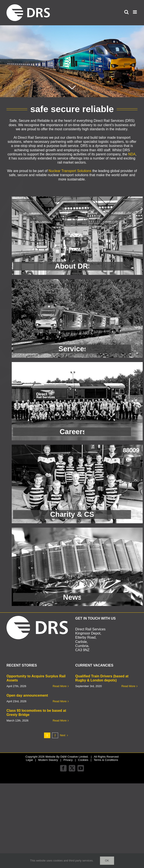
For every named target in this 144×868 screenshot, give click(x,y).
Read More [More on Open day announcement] (60, 701)
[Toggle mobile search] (126, 12)
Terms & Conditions (106, 760)
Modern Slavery (48, 760)
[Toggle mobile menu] (135, 12)
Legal (29, 760)
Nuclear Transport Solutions (70, 171)
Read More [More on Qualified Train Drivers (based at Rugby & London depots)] (128, 686)
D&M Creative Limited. (74, 757)
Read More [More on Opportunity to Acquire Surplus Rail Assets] (60, 686)
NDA (132, 154)
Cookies (83, 760)
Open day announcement (27, 695)
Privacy (68, 760)
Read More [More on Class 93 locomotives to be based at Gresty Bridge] (60, 721)
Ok (107, 861)
